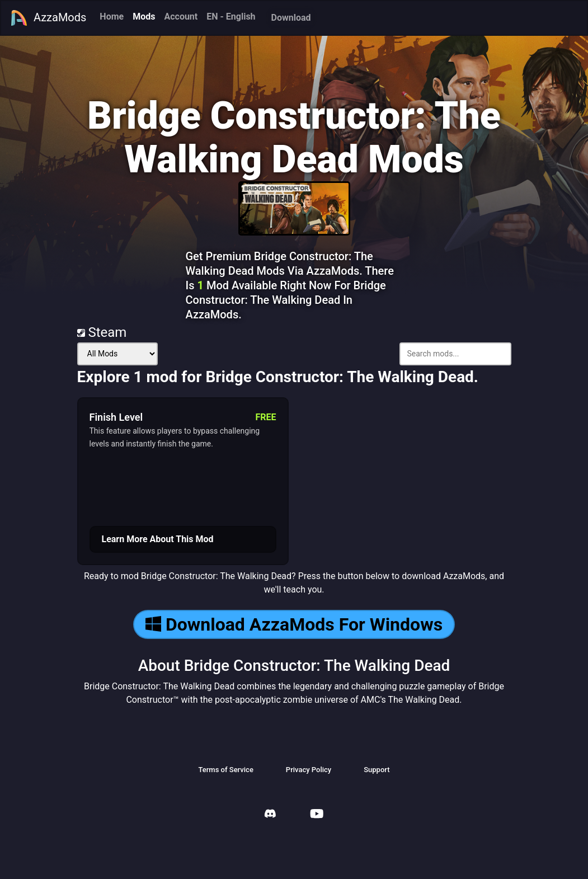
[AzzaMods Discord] (270, 815)
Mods (144, 17)
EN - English (231, 17)
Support (377, 770)
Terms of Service (225, 770)
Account (181, 17)
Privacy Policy (309, 770)
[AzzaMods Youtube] (317, 815)
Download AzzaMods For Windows (294, 624)
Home (112, 17)
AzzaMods (48, 18)
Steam (102, 332)
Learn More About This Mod (158, 539)
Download (291, 18)
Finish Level (116, 417)
